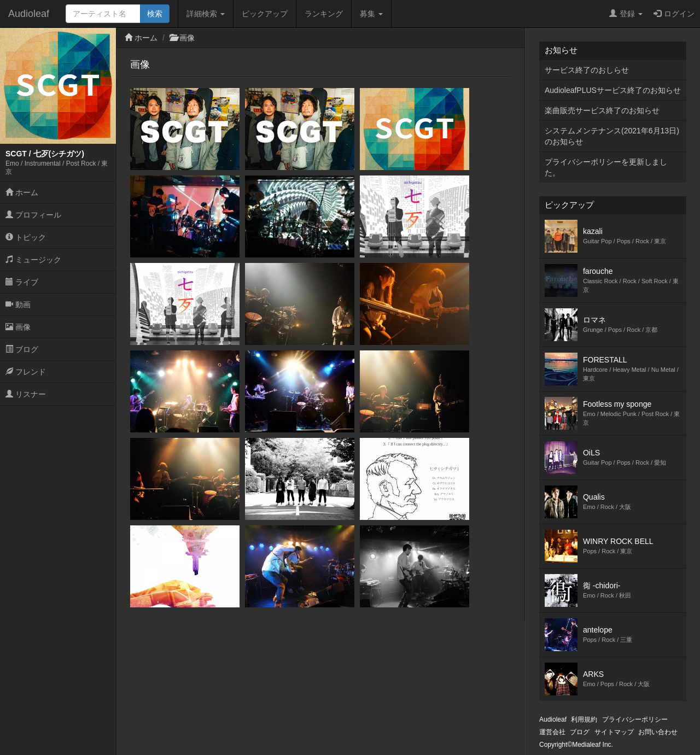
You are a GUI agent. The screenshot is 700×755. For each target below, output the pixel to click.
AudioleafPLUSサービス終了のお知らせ (613, 90)
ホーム (22, 192)
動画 (18, 305)
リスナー (26, 394)
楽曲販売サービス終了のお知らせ (602, 110)
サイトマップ (614, 732)
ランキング (324, 14)
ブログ (22, 349)
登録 (626, 14)
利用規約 (584, 719)
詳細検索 (206, 14)
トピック (26, 237)
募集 (371, 14)
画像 (18, 327)
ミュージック (33, 260)
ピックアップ (265, 14)
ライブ (22, 282)
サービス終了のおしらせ (587, 70)
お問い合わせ (658, 732)
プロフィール (33, 215)
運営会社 (552, 732)
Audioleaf (29, 14)
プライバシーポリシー (635, 719)
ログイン (674, 14)
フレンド (26, 372)
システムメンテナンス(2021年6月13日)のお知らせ (612, 136)
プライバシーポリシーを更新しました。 (606, 167)
